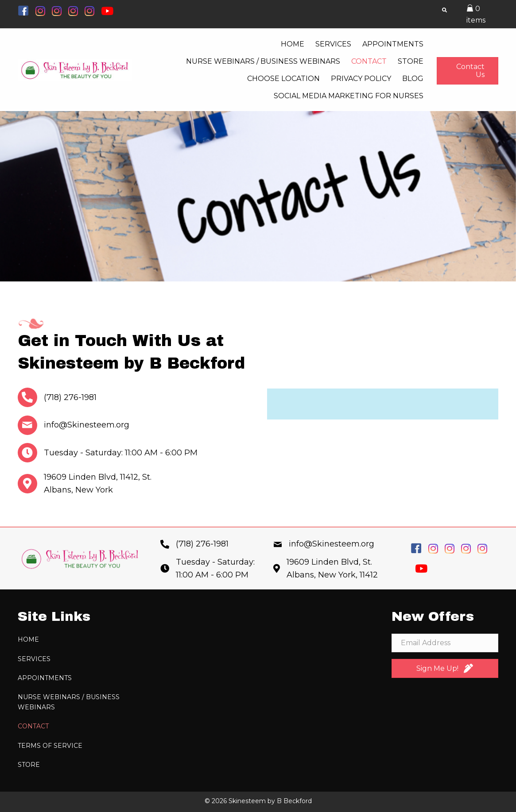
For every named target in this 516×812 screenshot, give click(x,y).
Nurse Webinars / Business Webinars (69, 702)
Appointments (45, 678)
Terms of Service (50, 746)
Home (28, 639)
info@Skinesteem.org (87, 425)
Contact (33, 726)
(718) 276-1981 (70, 397)
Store (29, 765)
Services (34, 659)
